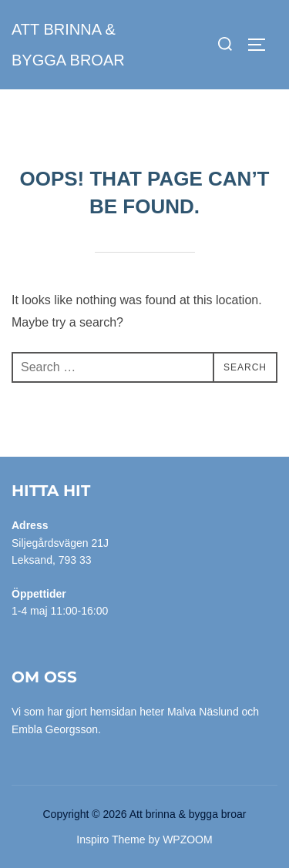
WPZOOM (188, 840)
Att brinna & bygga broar (68, 45)
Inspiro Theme (111, 840)
